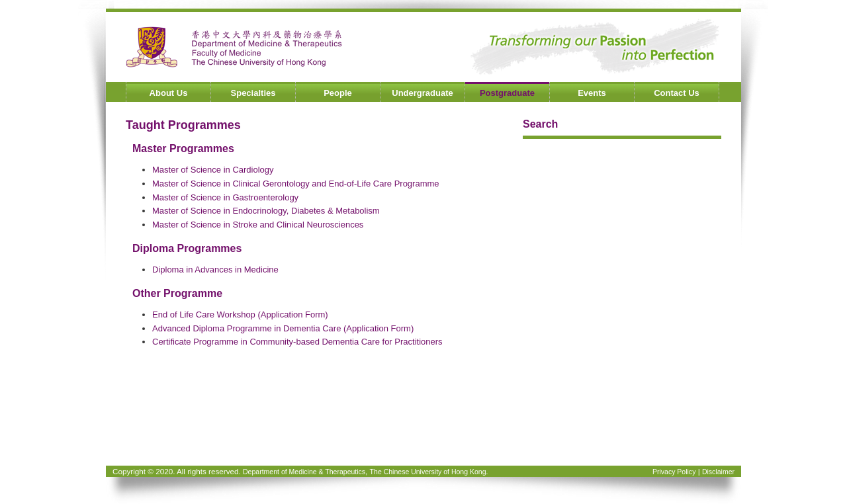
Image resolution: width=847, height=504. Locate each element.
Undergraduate (422, 93)
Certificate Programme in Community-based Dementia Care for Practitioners (297, 342)
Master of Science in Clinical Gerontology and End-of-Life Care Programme (296, 184)
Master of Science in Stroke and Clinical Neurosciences (258, 225)
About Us (169, 93)
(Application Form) (292, 315)
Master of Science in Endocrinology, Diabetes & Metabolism (266, 211)
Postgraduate (507, 93)
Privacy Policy (674, 472)
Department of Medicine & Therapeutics (304, 472)
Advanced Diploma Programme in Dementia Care (246, 328)
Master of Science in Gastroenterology (225, 197)
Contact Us (677, 93)
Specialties (253, 93)
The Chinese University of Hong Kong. (429, 472)
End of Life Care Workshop (204, 315)
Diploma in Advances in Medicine (215, 270)
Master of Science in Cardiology (213, 170)
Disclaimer (718, 472)
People (338, 93)
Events (592, 93)
